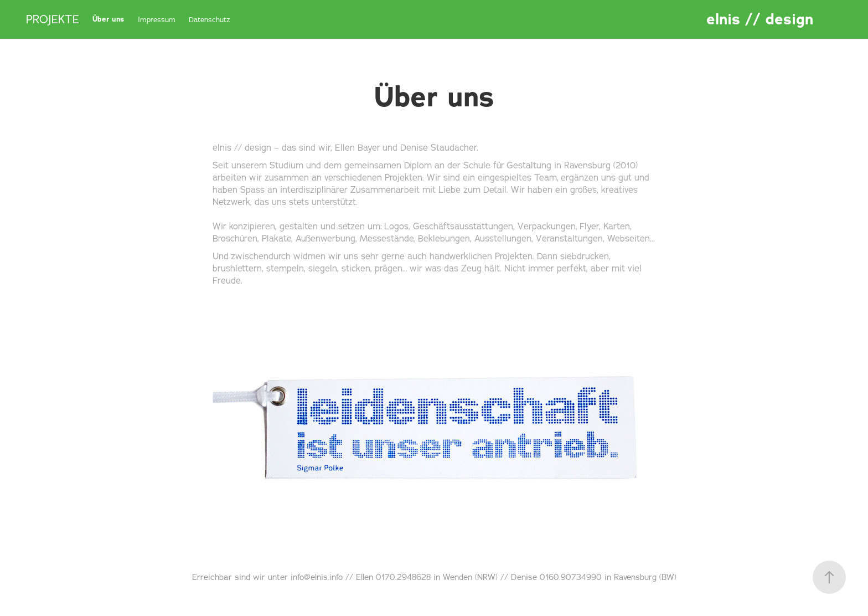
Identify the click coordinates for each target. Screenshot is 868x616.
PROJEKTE (53, 19)
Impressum (157, 19)
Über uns (108, 19)
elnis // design (760, 19)
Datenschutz (210, 19)
